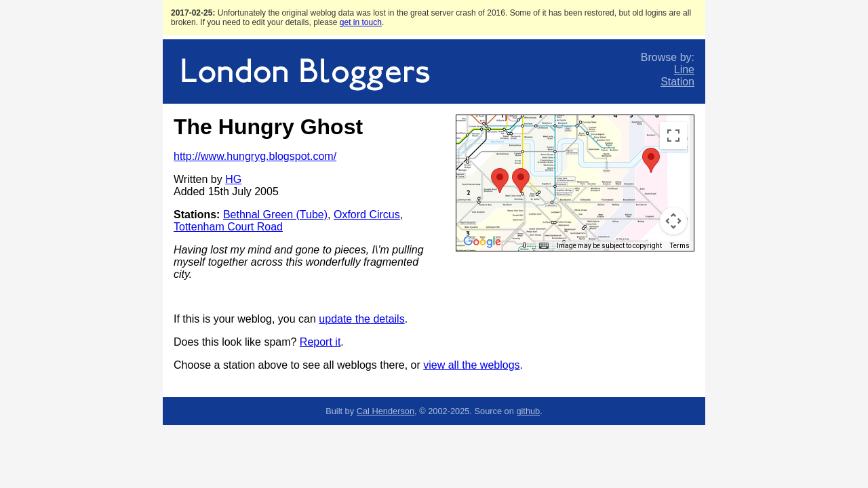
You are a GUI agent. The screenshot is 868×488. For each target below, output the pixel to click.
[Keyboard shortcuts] (544, 246)
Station (677, 82)
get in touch (361, 22)
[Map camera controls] (673, 221)
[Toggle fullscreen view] (673, 136)
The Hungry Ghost (268, 127)
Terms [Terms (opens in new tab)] (680, 246)
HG (233, 179)
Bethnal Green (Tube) (275, 215)
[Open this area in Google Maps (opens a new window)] (482, 242)
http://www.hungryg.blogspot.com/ (255, 156)
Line (684, 69)
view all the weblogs (471, 365)
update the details (361, 319)
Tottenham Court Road (228, 227)
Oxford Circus (367, 215)
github (528, 411)
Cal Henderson (386, 411)
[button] (500, 181)
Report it (320, 342)
